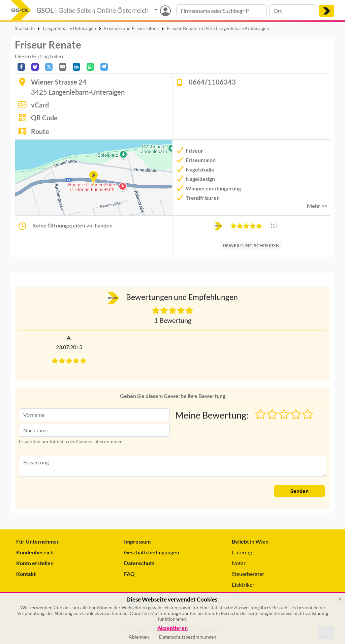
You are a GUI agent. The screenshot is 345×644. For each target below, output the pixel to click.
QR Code (44, 118)
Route (40, 131)
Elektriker (243, 585)
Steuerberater (248, 574)
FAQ (129, 574)
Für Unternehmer (38, 541)
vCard (40, 105)
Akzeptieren (172, 628)
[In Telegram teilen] (104, 67)
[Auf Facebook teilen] (21, 67)
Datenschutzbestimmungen (188, 637)
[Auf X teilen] (49, 67)
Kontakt (26, 574)
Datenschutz (139, 563)
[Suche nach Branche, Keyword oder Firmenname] (221, 11)
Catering (242, 552)
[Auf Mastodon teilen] (35, 67)
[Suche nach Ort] (293, 11)
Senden (300, 491)
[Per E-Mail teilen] (63, 67)
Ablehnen (139, 637)
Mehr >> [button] (317, 206)
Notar (239, 563)
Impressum (137, 541)
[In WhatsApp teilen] (90, 67)
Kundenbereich (35, 552)
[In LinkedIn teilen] (76, 67)
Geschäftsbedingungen (152, 552)
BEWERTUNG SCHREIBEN (251, 246)
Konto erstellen (35, 563)
